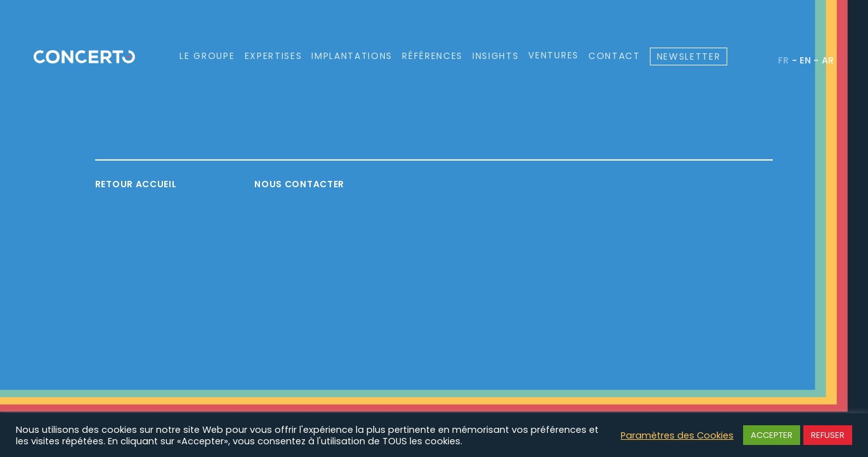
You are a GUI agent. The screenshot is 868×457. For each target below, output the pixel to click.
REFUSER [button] (828, 435)
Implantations (352, 56)
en (805, 60)
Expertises (274, 56)
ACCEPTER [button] (772, 435)
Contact (614, 56)
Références (432, 56)
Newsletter (689, 56)
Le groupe (207, 56)
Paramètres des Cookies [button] (677, 435)
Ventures (553, 56)
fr (784, 60)
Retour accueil (136, 184)
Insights (496, 56)
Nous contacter (299, 184)
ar (828, 60)
